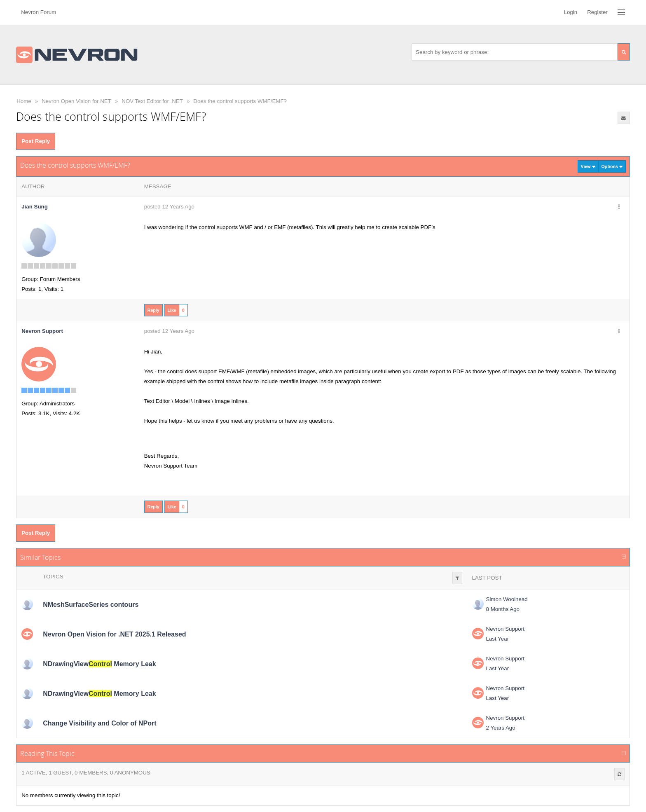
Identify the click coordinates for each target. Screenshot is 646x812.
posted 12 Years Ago (169, 207)
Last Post (487, 578)
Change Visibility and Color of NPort (99, 723)
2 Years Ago (501, 728)
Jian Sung (35, 207)
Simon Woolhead (507, 599)
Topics (53, 577)
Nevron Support (505, 629)
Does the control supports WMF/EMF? (240, 101)
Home (24, 101)
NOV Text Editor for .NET (152, 101)
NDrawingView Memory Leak (99, 664)
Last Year (498, 639)
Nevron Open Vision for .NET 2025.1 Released (114, 634)
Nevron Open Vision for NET (76, 101)
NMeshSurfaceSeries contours (91, 605)
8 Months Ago (503, 609)
